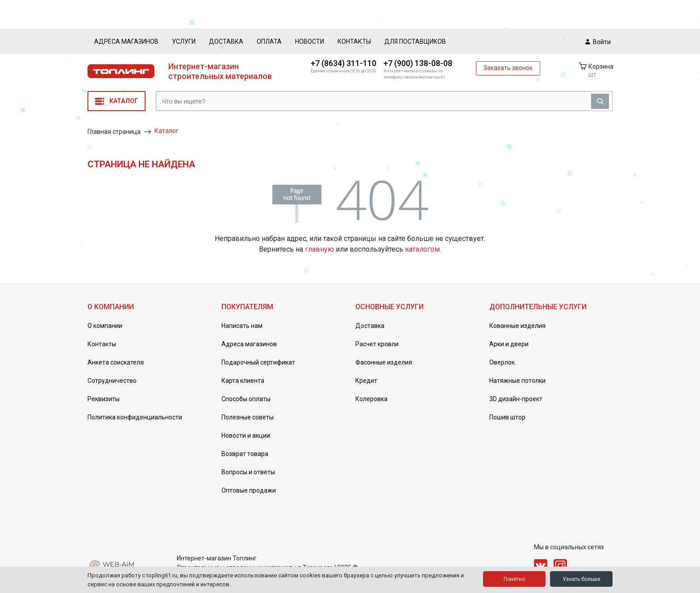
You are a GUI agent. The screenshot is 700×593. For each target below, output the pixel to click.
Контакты (354, 41)
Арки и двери (509, 344)
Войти (598, 41)
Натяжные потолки (517, 381)
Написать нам (242, 326)
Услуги (184, 41)
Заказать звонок (508, 68)
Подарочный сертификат (258, 362)
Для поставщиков (415, 41)
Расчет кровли (377, 344)
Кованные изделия (517, 326)
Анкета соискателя (116, 362)
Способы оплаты (246, 399)
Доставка (226, 41)
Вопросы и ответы (248, 472)
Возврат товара (245, 454)
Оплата (269, 41)
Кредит (366, 381)
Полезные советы (248, 417)
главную (319, 249)
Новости (310, 41)
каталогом (422, 249)
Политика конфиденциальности (135, 417)
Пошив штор (507, 417)
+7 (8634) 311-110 (344, 63)
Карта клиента (243, 381)
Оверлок (502, 362)
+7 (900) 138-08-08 (418, 63)
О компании (105, 326)
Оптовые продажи (249, 490)
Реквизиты (104, 399)
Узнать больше (581, 579)
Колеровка (371, 399)
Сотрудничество (112, 381)
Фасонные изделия (384, 362)
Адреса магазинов (126, 41)
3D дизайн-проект (516, 399)
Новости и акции (246, 435)
